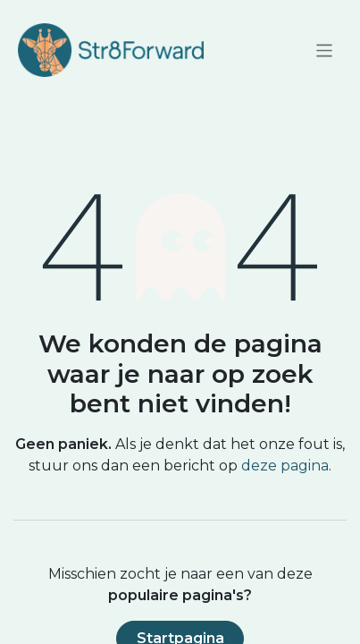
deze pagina (285, 466)
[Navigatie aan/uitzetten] (325, 50)
